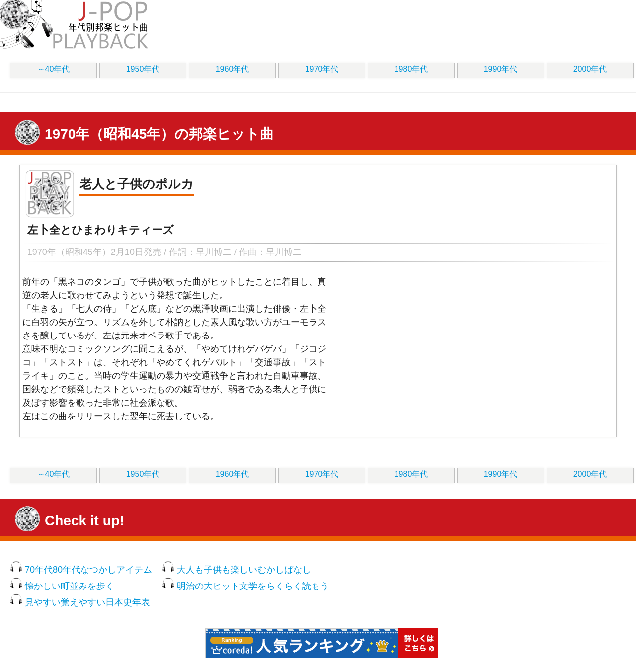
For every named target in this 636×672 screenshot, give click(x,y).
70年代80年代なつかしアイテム (88, 570)
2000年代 (590, 69)
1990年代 (501, 69)
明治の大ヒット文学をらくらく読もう (253, 586)
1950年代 (143, 69)
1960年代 (233, 69)
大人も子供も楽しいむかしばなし (244, 570)
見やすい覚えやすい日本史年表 (87, 602)
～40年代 (54, 69)
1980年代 (411, 69)
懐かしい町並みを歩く (70, 586)
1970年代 (322, 69)
